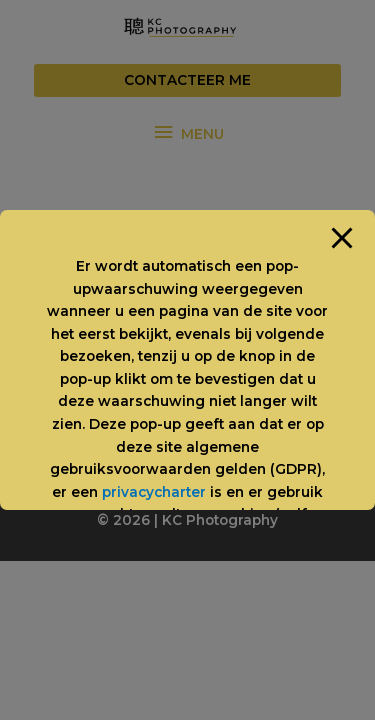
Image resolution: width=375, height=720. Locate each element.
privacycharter (154, 492)
